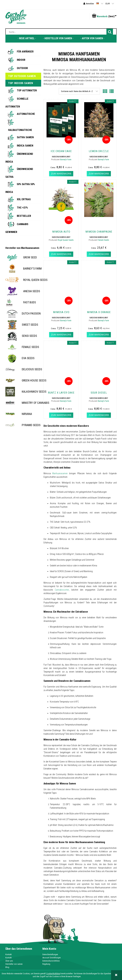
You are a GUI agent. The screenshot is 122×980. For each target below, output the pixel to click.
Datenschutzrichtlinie (51, 961)
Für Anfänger (25, 51)
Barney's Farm (66, 159)
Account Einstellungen (52, 958)
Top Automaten (27, 90)
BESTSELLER (24, 216)
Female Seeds (103, 240)
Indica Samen (25, 146)
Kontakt (9, 954)
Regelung (46, 964)
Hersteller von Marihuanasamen (22, 248)
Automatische (26, 114)
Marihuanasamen (60, 473)
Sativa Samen (25, 137)
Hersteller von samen (14, 964)
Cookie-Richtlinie (53, 974)
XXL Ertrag (24, 199)
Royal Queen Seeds (66, 240)
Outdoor (22, 68)
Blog (7, 967)
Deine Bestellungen (50, 954)
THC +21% (22, 208)
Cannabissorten (62, 590)
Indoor (21, 60)
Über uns (9, 961)
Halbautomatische (20, 130)
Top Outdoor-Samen (22, 76)
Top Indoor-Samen (21, 83)
